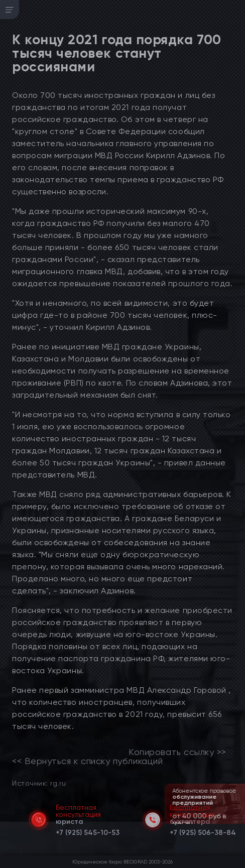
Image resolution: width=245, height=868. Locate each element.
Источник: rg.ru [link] (39, 783)
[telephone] (88, 831)
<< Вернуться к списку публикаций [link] (87, 761)
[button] (238, 823)
